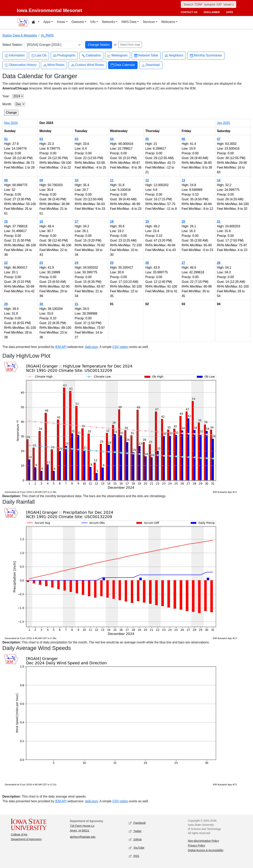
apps (230, 12)
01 (6, 139)
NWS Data (129, 22)
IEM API (61, 347)
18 (112, 222)
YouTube (137, 848)
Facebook (137, 823)
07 (219, 139)
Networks (109, 22)
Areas (61, 22)
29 (6, 304)
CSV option (120, 347)
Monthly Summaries (206, 56)
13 (183, 180)
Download (151, 65)
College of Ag (19, 834)
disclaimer (212, 12)
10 (76, 180)
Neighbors (174, 56)
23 (41, 263)
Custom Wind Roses (88, 65)
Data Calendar (123, 65)
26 (147, 263)
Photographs (64, 56)
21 (219, 222)
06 (183, 139)
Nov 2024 (11, 123)
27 (183, 263)
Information (15, 56)
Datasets (78, 22)
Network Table (146, 56)
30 (41, 304)
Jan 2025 (223, 123)
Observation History (21, 65)
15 (6, 222)
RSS (134, 856)
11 (112, 180)
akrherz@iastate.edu (83, 837)
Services (149, 22)
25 (112, 263)
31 (76, 304)
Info (93, 22)
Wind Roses (54, 65)
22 (6, 263)
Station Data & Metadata (20, 35)
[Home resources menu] (35, 22)
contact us (189, 12)
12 (147, 180)
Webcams (168, 22)
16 (41, 222)
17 (76, 222)
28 (219, 263)
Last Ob (39, 56)
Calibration (91, 56)
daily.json (92, 347)
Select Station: (13, 45)
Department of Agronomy (26, 839)
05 (147, 139)
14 (219, 180)
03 (76, 139)
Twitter (135, 831)
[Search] (209, 4)
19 (147, 222)
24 (76, 263)
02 (41, 139)
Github (135, 839)
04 (112, 139)
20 (183, 222)
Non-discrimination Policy (203, 841)
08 (6, 180)
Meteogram (118, 56)
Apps (47, 22)
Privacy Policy (197, 846)
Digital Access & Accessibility (206, 850)
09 (41, 180)
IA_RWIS (47, 35)
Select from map (130, 45)
